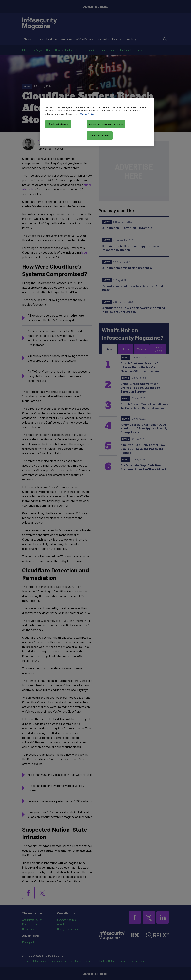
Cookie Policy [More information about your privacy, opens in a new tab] (87, 114)
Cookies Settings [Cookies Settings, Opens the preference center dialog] (58, 124)
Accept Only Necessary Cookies (106, 124)
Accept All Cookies (99, 135)
